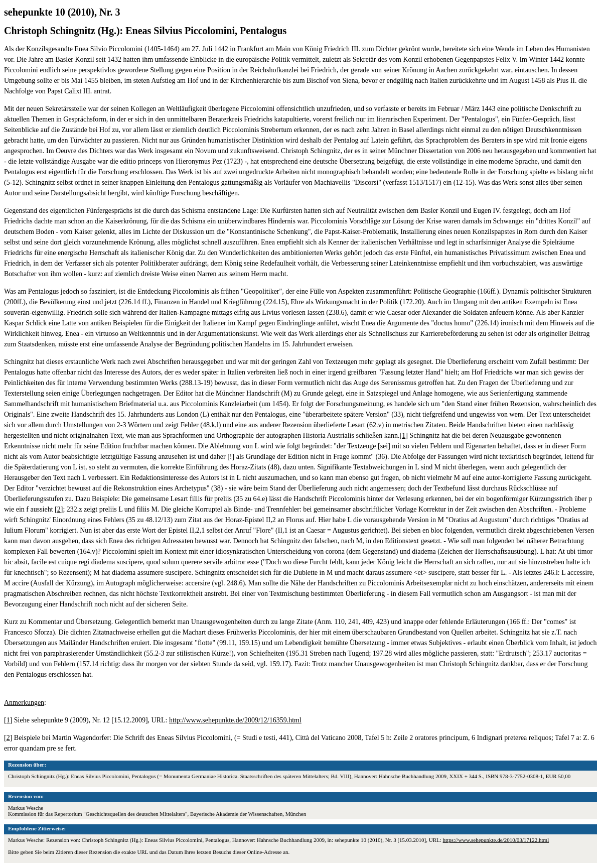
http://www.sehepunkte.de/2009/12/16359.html (235, 720)
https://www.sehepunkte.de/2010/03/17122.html (496, 840)
